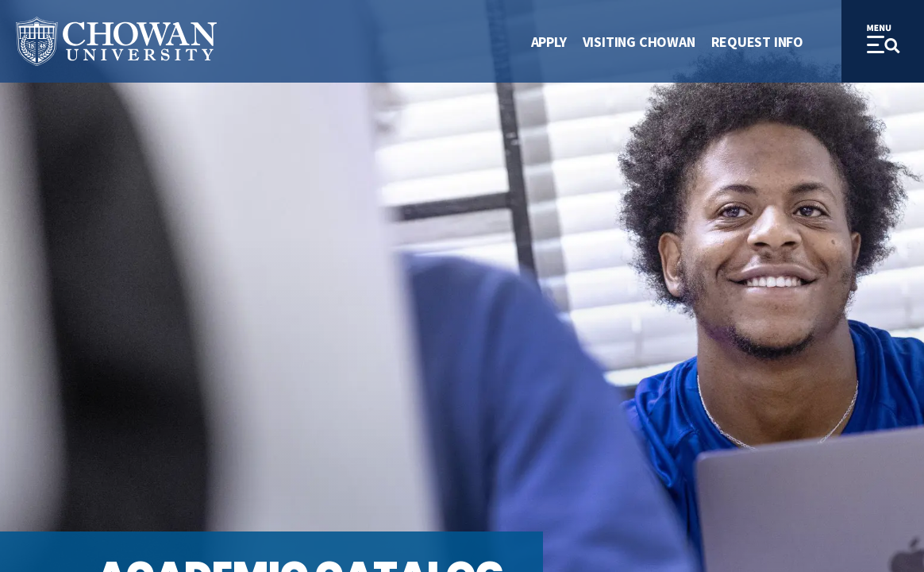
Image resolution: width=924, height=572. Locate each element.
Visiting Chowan (639, 42)
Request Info (757, 42)
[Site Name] (116, 42)
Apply (549, 42)
